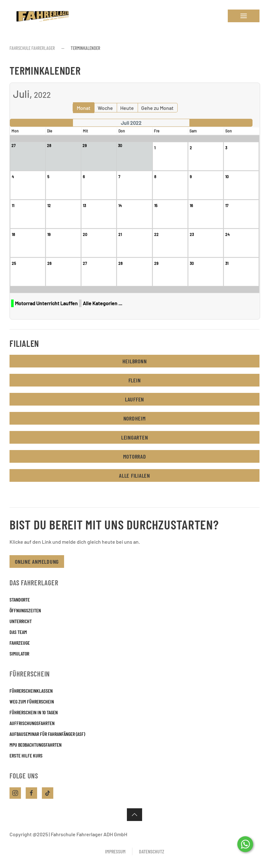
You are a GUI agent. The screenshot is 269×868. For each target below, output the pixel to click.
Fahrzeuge (20, 643)
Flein (135, 380)
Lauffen (134, 399)
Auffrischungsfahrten (32, 723)
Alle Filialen (134, 475)
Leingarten (135, 437)
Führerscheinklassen (31, 691)
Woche (105, 108)
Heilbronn (135, 361)
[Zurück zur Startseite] (41, 16)
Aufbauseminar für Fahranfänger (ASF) (47, 734)
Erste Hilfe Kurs (26, 755)
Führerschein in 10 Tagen (34, 712)
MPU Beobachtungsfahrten (36, 745)
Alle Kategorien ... (102, 303)
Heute (127, 108)
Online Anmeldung (37, 562)
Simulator (19, 653)
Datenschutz (152, 851)
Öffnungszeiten (25, 610)
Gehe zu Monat (157, 108)
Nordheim (135, 418)
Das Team (18, 632)
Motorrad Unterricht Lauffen (46, 303)
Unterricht (21, 621)
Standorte (20, 599)
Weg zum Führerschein (32, 701)
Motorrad (135, 456)
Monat (84, 108)
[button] (244, 16)
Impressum (115, 851)
